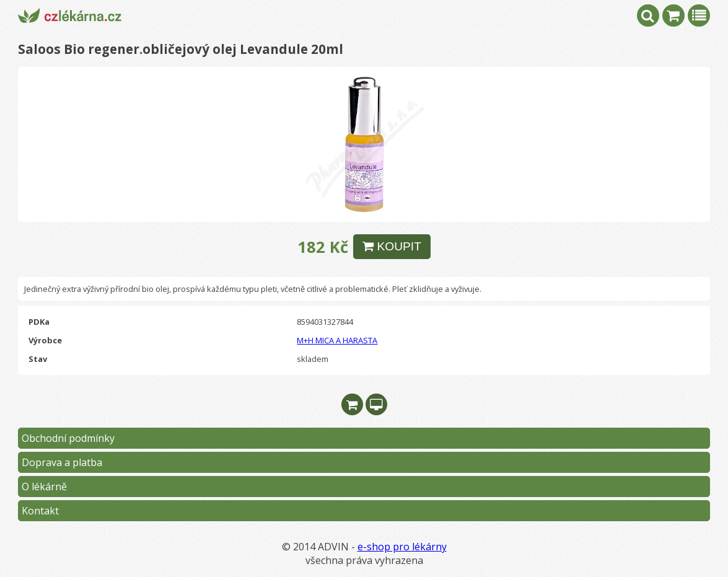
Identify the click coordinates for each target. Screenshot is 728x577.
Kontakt (40, 511)
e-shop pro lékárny (402, 547)
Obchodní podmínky (68, 438)
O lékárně (44, 487)
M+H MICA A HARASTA (337, 340)
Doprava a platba (62, 462)
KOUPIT (392, 246)
